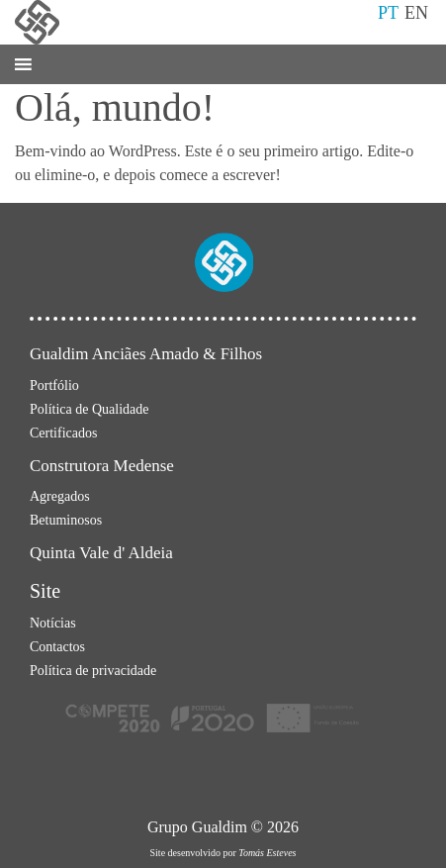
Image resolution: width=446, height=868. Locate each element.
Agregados (60, 496)
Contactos (57, 647)
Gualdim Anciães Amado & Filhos (146, 354)
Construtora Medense (102, 466)
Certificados (63, 433)
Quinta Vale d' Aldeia (101, 553)
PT (388, 13)
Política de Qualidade (89, 409)
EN (416, 13)
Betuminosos (66, 520)
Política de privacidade (93, 671)
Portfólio (54, 386)
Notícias (53, 623)
